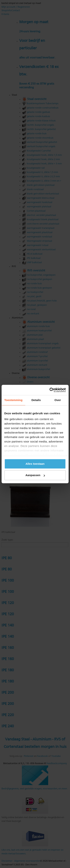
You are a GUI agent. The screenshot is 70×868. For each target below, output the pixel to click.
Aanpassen (35, 475)
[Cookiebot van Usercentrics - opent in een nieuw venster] (50, 390)
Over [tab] (58, 400)
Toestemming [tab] (13, 400)
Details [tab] (36, 400)
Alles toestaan (35, 464)
